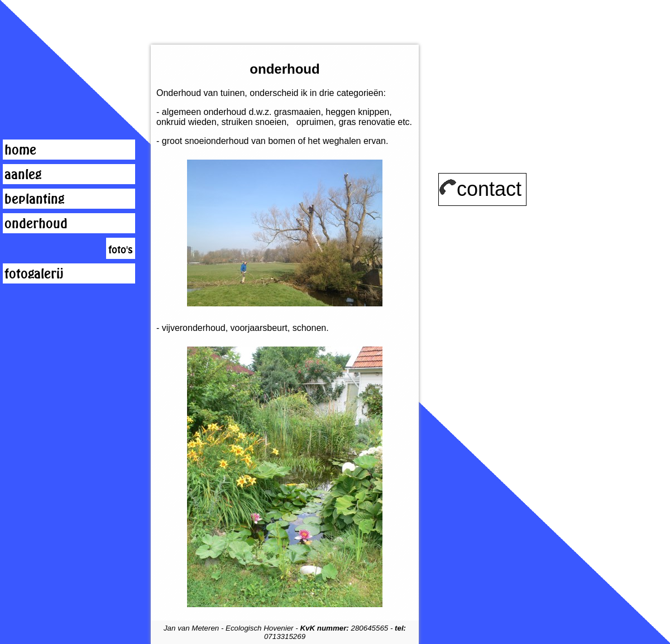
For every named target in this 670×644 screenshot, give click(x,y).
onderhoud (36, 223)
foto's (121, 249)
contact (480, 189)
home (20, 150)
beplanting (34, 199)
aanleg (23, 174)
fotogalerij (34, 273)
